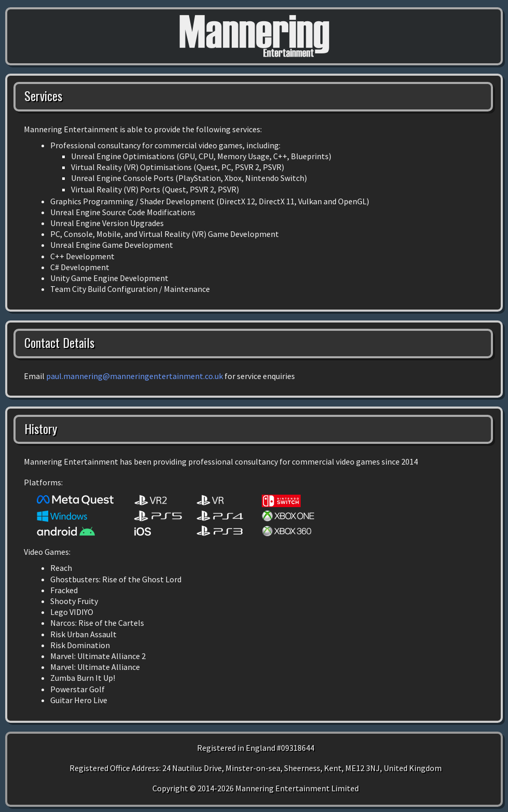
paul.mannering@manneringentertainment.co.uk (135, 376)
